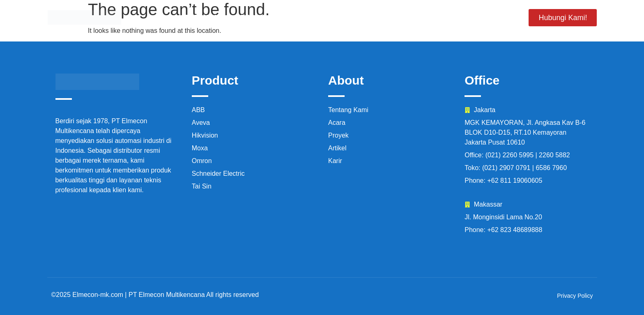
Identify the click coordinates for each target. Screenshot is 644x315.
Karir (450, 17)
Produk (250, 17)
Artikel (493, 17)
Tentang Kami (308, 17)
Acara (409, 17)
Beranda (201, 17)
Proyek (366, 17)
